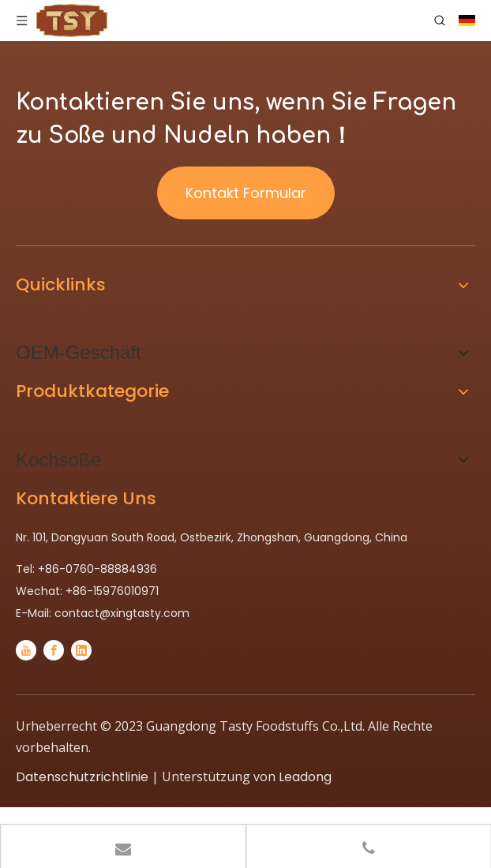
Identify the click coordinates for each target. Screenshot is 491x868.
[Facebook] (54, 650)
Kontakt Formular (246, 193)
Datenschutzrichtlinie (82, 777)
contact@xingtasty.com (122, 613)
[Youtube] (26, 650)
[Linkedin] (81, 650)
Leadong (305, 777)
